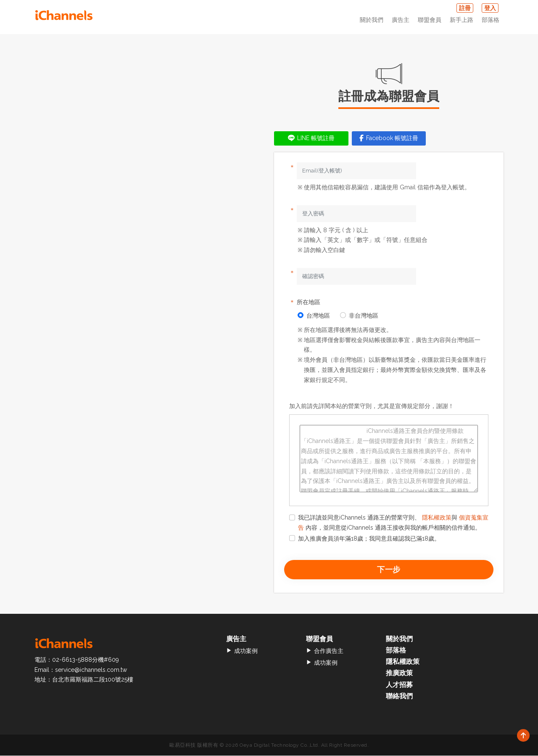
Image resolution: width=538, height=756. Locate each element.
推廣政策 (399, 673)
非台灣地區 (359, 316)
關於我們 (372, 20)
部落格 (491, 20)
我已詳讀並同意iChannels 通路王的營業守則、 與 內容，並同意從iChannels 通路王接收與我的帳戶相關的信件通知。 (389, 523)
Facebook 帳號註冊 (389, 138)
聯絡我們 (399, 696)
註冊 (465, 8)
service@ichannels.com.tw (91, 670)
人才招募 (399, 685)
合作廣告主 (325, 651)
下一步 (389, 569)
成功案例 (242, 651)
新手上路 (462, 20)
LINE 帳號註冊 (311, 138)
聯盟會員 (430, 20)
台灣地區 (314, 316)
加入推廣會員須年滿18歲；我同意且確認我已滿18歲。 (365, 538)
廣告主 (401, 20)
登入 (490, 8)
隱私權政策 (437, 517)
